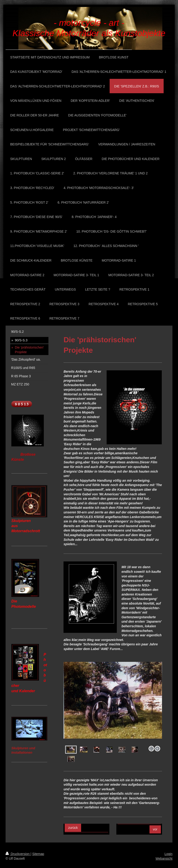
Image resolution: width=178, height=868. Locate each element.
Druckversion (18, 854)
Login (168, 854)
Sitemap (38, 854)
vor (155, 829)
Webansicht (164, 858)
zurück (73, 828)
